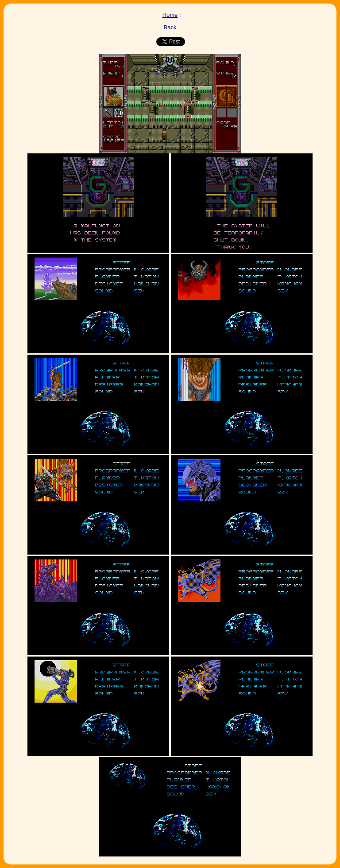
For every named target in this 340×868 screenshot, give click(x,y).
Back (170, 27)
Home (170, 15)
